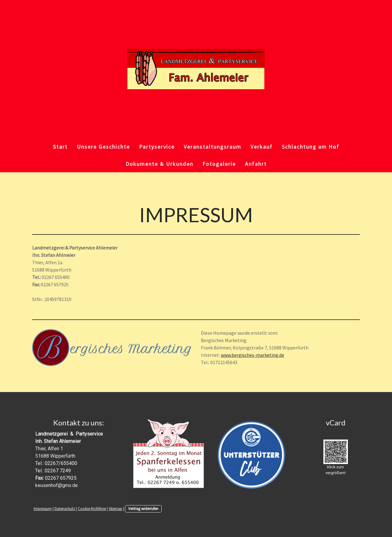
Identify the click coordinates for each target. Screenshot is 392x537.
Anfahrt (256, 164)
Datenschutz (65, 508)
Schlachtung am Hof (311, 147)
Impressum (43, 508)
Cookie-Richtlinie (92, 508)
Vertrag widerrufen (143, 508)
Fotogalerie (219, 164)
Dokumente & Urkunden (159, 164)
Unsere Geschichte (103, 147)
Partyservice (157, 147)
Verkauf (262, 147)
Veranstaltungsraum (213, 147)
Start (60, 147)
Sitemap (115, 508)
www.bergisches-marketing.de (253, 355)
